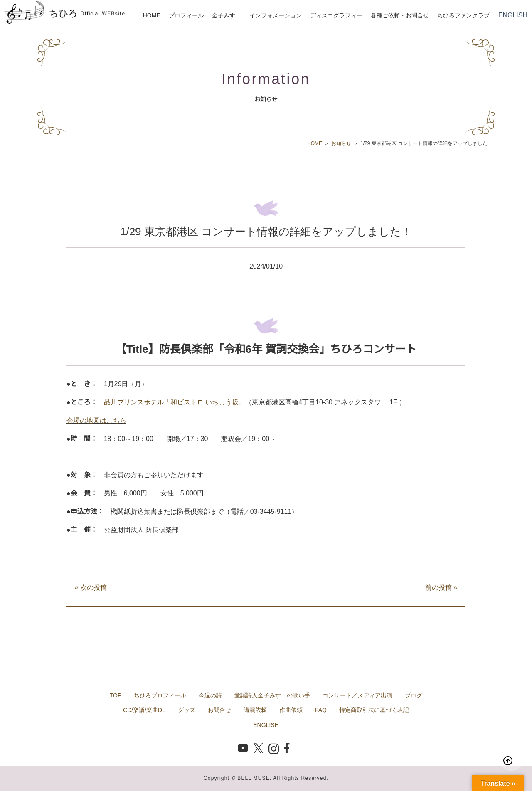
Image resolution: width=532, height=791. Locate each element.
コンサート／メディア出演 (357, 695)
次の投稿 (91, 588)
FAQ (321, 710)
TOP (116, 695)
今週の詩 (210, 695)
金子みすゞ (227, 15)
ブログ (414, 695)
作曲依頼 (291, 710)
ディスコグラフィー (336, 15)
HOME (152, 15)
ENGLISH (513, 15)
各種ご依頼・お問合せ (400, 15)
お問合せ (219, 710)
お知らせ (341, 143)
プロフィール (186, 15)
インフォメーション (276, 15)
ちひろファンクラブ (463, 15)
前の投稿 (441, 588)
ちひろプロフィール (160, 695)
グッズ (187, 710)
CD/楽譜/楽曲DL (144, 710)
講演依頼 (255, 710)
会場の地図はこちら (96, 420)
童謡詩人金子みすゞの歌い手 (272, 695)
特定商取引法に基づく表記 (374, 710)
